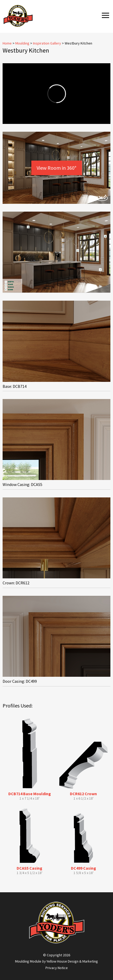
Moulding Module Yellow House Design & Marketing (56, 961)
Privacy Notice (57, 968)
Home (7, 43)
